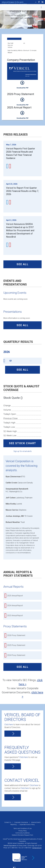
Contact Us (8, 822)
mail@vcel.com (37, 848)
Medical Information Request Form (22, 835)
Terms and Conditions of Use (22, 828)
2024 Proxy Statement (16, 655)
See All (22, 264)
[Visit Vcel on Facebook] (39, 2)
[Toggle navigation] (40, 7)
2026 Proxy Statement (23, 101)
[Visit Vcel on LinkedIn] (43, 2)
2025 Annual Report (23, 115)
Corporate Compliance (21, 822)
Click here (9, 725)
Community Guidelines (23, 833)
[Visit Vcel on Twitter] (36, 2)
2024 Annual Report (15, 606)
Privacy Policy (23, 831)
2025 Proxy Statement (16, 645)
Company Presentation (23, 84)
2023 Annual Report (15, 616)
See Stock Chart (22, 443)
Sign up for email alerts (23, 451)
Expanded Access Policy (27, 824)
